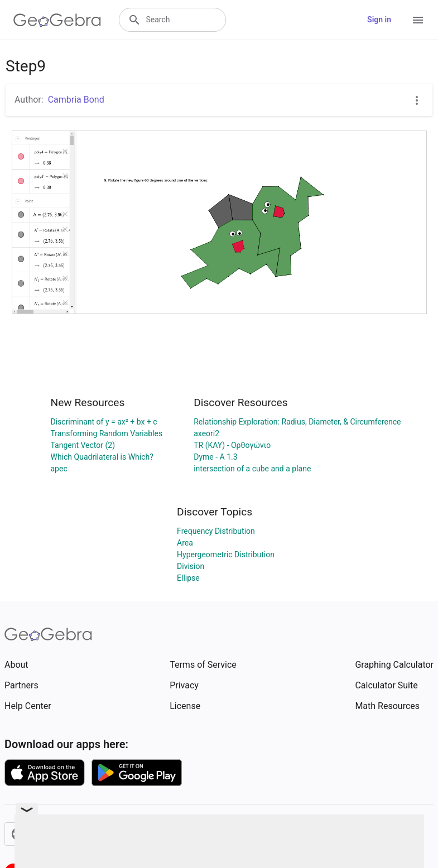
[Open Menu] (418, 20)
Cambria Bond (76, 100)
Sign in (379, 20)
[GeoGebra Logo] (57, 20)
